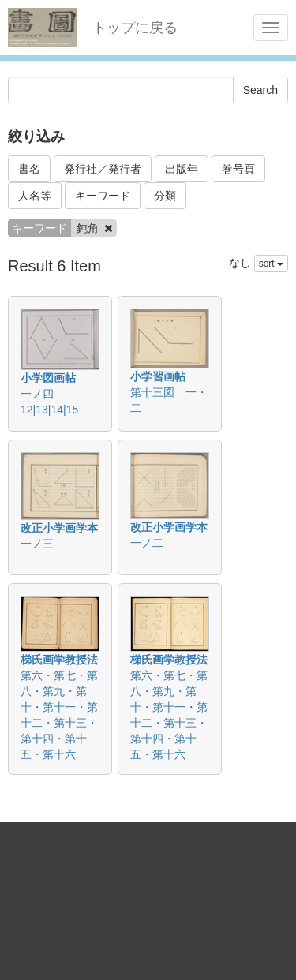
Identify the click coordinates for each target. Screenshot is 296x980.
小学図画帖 (48, 378)
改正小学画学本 (59, 528)
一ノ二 (147, 543)
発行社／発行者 (103, 169)
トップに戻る (135, 28)
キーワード (103, 196)
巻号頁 (238, 169)
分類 (165, 196)
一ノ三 (37, 544)
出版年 (182, 169)
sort (271, 264)
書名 (29, 169)
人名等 (35, 196)
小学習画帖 (158, 376)
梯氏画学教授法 (59, 660)
